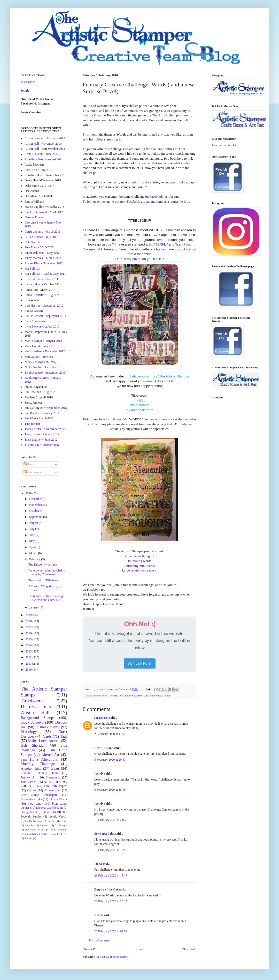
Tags (64, 736)
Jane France (100, 695)
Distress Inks (36, 707)
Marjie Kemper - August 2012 (43, 341)
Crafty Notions (33, 821)
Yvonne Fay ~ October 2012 (42, 445)
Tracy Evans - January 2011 (42, 434)
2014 (29, 645)
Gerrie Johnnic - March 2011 (42, 232)
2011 (29, 664)
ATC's (48, 782)
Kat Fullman (32, 269)
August (34, 523)
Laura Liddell (33, 284)
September (36, 517)
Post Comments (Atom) (114, 957)
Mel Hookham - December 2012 (45, 351)
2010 (29, 670)
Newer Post (91, 949)
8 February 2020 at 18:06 (110, 790)
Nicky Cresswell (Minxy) (40, 362)
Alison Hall (35, 713)
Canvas (32, 790)
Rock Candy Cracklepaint (40, 795)
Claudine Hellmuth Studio (40, 773)
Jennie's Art (29, 777)
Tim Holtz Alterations (39, 759)
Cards (47, 736)
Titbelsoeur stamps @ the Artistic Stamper (158, 376)
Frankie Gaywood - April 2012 (44, 212)
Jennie (25, 91)
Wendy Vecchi (58, 816)
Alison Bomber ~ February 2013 (45, 138)
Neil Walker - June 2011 (40, 357)
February (35, 559)
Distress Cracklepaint (49, 808)
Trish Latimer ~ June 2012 (41, 440)
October (35, 511)
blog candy (35, 804)
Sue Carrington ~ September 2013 (46, 408)
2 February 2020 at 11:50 (110, 734)
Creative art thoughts (140, 556)
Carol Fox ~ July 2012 (38, 170)
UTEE (31, 786)
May (32, 541)
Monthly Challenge (38, 764)
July (32, 529)
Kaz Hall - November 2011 (41, 279)
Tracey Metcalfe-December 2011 (45, 429)
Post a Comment (99, 940)
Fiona (98, 864)
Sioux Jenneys (32, 722)
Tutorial (29, 838)
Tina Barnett (32, 424)
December (36, 499)
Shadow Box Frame (45, 834)
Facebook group (138, 201)
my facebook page (139, 410)
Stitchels (52, 821)
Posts (29, 464)
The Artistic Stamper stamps (172, 115)
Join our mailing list (224, 145)
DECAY (155, 235)
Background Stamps (38, 718)
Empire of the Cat (106, 889)
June (32, 535)
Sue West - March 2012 (39, 418)
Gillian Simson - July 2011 (41, 237)
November (36, 505)
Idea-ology (29, 732)
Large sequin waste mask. (139, 570)
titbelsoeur (28, 82)
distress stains (48, 727)
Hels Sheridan (33, 242)
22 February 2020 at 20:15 (111, 901)
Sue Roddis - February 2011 (42, 413)
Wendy (99, 774)
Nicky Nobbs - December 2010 (44, 367)
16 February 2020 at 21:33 (111, 820)
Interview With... (35, 829)
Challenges (61, 825)
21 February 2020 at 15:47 (111, 875)
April (33, 547)
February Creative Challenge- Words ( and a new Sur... (47, 598)
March (34, 553)
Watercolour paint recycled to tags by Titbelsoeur (47, 572)
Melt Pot (30, 825)
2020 (29, 493)
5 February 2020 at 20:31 (110, 760)
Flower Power (58, 799)
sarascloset (101, 718)
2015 (29, 639)
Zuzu (55, 768)
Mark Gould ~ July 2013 (40, 346)
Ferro (64, 834)
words (167, 695)
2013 (29, 651)
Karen (98, 915)
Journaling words (139, 561)
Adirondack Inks (31, 799)
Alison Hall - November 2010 (43, 144)
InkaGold (50, 812)
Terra (64, 821)
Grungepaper (53, 790)
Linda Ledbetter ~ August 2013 (44, 295)
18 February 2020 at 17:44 (111, 850)
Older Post (188, 949)
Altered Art (50, 755)
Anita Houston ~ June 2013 (42, 154)
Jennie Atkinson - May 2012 (42, 253)
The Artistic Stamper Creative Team (128, 695)
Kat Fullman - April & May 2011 (45, 274)
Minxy (63, 782)
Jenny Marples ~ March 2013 (43, 258)
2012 (29, 657)
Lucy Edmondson (36, 321)
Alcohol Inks (31, 768)
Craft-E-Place (103, 748)
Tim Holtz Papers (55, 786)
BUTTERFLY (158, 244)
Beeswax (45, 825)
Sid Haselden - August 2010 (42, 392)
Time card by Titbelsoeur (44, 580)
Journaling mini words (140, 566)
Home (140, 949)
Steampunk (53, 777)
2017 (29, 627)
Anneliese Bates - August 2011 (44, 159)
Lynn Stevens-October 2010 (42, 326)
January (34, 607)
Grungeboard (29, 812)
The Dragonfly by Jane (43, 565)
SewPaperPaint (104, 834)
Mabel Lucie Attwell (44, 741)
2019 (29, 615)
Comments (32, 472)
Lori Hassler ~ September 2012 (44, 306)
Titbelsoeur (156, 695)
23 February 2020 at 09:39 (111, 931)
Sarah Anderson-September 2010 (45, 373)
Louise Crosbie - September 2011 (45, 316)
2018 (29, 621)
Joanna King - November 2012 (44, 263)
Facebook (156, 196)
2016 (29, 633)
